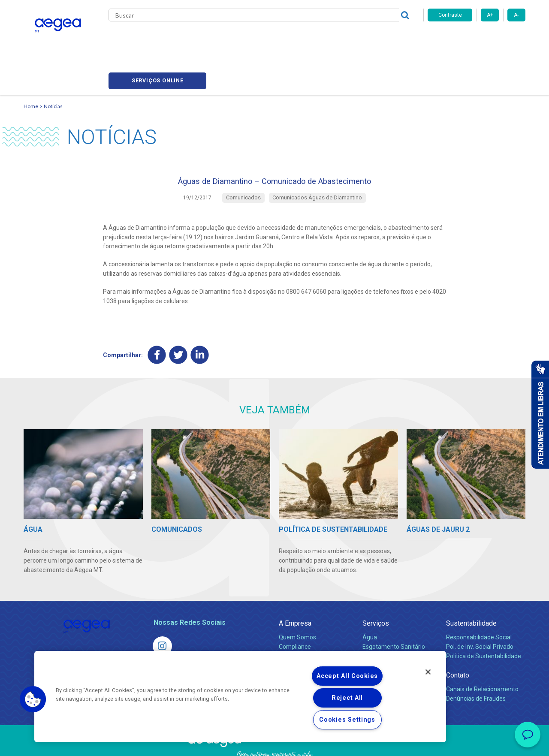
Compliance (295, 613)
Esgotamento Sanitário (394, 613)
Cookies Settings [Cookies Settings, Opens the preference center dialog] (347, 720)
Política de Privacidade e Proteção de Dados (274, 743)
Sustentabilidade (471, 590)
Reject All (347, 698)
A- (516, 15)
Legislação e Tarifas (389, 623)
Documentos (380, 642)
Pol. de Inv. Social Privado (480, 613)
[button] (33, 699)
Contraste (450, 15)
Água (370, 604)
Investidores (295, 623)
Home (31, 67)
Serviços (376, 590)
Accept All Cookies (347, 676)
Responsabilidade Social (479, 604)
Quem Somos (297, 604)
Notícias (53, 67)
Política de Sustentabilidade (484, 623)
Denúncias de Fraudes (476, 665)
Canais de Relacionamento (482, 656)
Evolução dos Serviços (392, 632)
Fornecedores (354, 39)
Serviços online (477, 39)
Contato (458, 642)
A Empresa (295, 590)
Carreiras (308, 39)
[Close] (428, 672)
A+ (490, 15)
